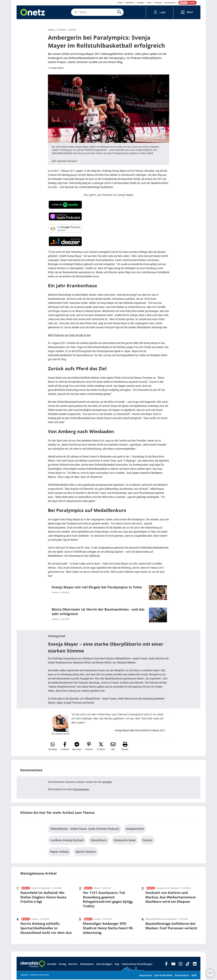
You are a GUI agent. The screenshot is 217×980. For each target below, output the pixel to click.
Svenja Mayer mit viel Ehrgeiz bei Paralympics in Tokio (97, 588)
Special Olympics (86, 852)
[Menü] (182, 12)
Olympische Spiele (125, 841)
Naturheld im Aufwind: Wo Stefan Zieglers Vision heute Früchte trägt (43, 898)
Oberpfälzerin (99, 841)
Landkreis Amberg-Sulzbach (67, 841)
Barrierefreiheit (163, 976)
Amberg (51, 30)
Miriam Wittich (57, 68)
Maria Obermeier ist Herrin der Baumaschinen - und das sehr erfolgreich (98, 612)
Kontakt (52, 965)
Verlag (62, 965)
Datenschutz (182, 976)
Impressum (145, 976)
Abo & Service (170, 3)
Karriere (73, 965)
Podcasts (158, 3)
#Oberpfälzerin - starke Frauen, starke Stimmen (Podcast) (85, 829)
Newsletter (130, 3)
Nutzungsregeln (81, 790)
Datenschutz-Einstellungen (137, 965)
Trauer (149, 3)
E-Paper (120, 3)
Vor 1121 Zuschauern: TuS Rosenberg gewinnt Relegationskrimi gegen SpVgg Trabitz (108, 900)
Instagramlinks (135, 829)
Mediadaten (87, 965)
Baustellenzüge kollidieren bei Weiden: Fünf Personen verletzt (171, 926)
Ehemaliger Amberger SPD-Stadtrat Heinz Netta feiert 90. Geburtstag (108, 929)
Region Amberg (59, 852)
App (117, 965)
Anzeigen (140, 3)
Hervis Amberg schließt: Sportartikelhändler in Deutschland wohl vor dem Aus (46, 929)
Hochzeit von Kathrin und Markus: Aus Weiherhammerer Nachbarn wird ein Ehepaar (171, 898)
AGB (194, 976)
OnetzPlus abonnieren (187, 3)
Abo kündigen (104, 965)
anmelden (107, 783)
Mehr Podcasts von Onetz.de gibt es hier (69, 336)
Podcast (147, 841)
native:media (44, 975)
